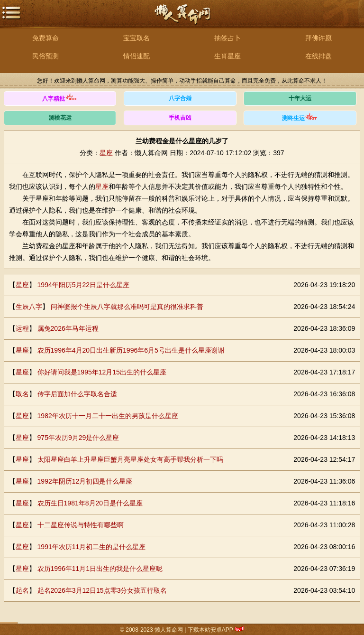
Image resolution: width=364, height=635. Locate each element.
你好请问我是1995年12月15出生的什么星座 (102, 372)
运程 (22, 328)
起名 (22, 590)
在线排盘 (318, 56)
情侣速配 (136, 56)
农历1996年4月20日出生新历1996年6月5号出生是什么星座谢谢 (131, 350)
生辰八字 (29, 307)
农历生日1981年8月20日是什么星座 (90, 503)
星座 (106, 153)
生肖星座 (227, 56)
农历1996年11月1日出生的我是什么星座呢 (100, 569)
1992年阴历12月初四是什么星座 (85, 481)
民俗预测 (45, 56)
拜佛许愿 (318, 38)
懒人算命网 (182, 19)
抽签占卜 (227, 38)
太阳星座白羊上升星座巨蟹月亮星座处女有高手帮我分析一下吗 (130, 459)
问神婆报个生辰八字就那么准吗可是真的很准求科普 (127, 307)
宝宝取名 (136, 38)
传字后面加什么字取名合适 (77, 394)
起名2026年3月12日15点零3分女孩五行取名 (102, 590)
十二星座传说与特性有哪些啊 (81, 525)
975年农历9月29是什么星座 (78, 438)
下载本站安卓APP (210, 630)
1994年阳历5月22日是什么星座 (84, 285)
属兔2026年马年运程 (68, 328)
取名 (22, 394)
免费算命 (45, 38)
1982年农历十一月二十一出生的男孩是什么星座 (108, 416)
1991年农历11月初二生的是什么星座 (92, 547)
